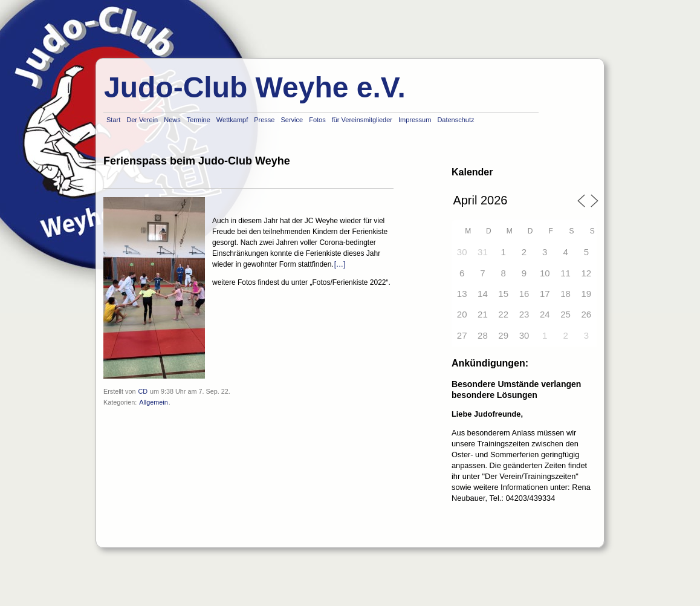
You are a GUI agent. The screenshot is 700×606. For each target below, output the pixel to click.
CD (143, 391)
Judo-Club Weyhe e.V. (255, 87)
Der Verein (142, 120)
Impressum (415, 120)
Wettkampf (232, 120)
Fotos (317, 120)
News (172, 120)
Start (113, 120)
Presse (264, 120)
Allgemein (153, 402)
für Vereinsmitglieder (362, 120)
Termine (199, 120)
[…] (340, 264)
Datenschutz (455, 120)
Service (292, 120)
